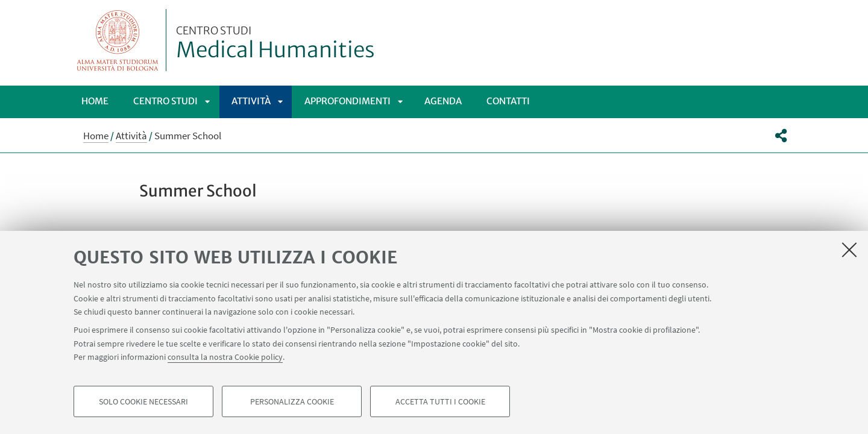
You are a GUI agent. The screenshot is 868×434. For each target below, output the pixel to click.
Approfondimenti (348, 101)
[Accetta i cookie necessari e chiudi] (849, 250)
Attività (251, 101)
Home (95, 101)
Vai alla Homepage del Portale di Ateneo (118, 40)
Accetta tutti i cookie (440, 401)
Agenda (443, 101)
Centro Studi (165, 101)
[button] (781, 136)
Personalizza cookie (292, 401)
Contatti (508, 101)
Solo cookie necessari (143, 401)
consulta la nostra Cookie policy (225, 357)
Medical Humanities (275, 44)
